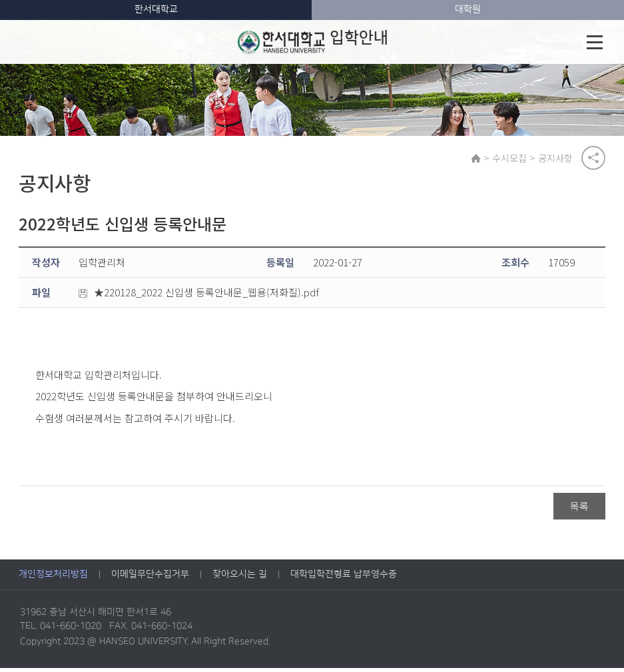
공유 (593, 159)
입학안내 (312, 42)
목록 (579, 510)
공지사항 (558, 159)
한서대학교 (156, 9)
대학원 (468, 9)
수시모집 (512, 159)
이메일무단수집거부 (150, 578)
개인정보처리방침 (53, 578)
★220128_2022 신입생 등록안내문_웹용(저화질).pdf (199, 296)
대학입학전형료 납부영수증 (344, 578)
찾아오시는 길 (240, 578)
